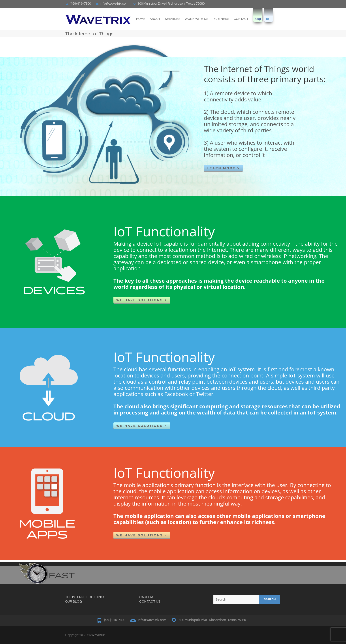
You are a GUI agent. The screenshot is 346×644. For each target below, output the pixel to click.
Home (141, 19)
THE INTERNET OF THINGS (85, 597)
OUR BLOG (73, 602)
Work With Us (197, 19)
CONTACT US (150, 602)
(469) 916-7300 (80, 4)
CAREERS (147, 597)
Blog (258, 19)
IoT (269, 19)
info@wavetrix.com (114, 4)
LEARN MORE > (223, 168)
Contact (241, 19)
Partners (221, 19)
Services (173, 19)
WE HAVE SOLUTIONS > (142, 300)
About (155, 19)
